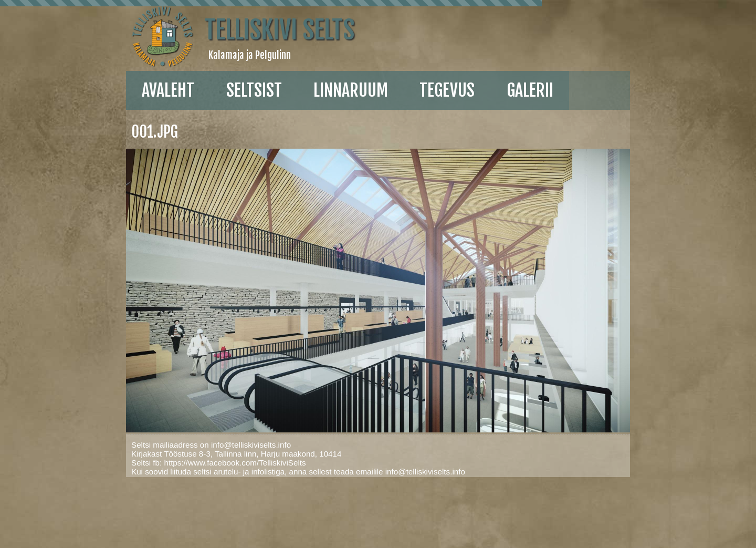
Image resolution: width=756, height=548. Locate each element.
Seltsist (254, 90)
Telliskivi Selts (280, 30)
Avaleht (168, 90)
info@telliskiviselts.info (251, 445)
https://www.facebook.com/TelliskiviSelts (235, 463)
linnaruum (351, 90)
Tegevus (447, 90)
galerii (530, 90)
